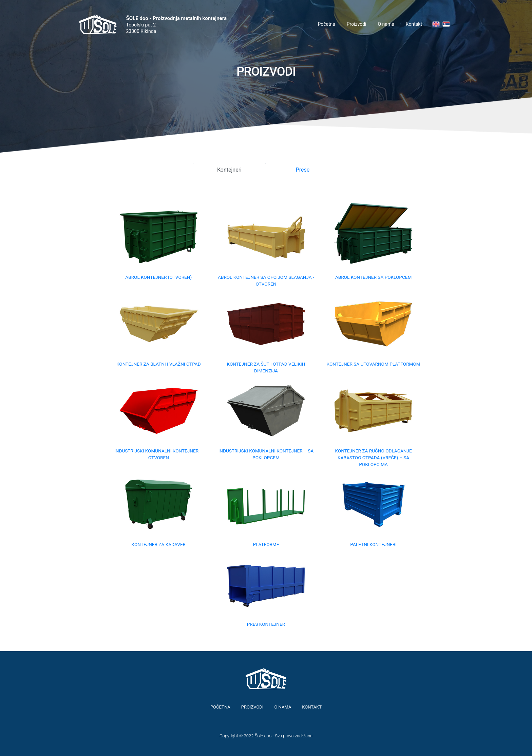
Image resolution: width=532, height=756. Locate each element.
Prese (303, 170)
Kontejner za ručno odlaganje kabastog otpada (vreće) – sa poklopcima (374, 458)
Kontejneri (229, 170)
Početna (326, 24)
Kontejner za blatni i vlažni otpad (159, 364)
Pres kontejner (266, 624)
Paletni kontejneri (373, 544)
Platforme (266, 544)
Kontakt (414, 24)
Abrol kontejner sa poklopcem (373, 277)
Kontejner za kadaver (159, 544)
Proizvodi (357, 24)
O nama (386, 24)
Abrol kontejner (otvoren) (158, 277)
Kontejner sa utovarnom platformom (374, 364)
